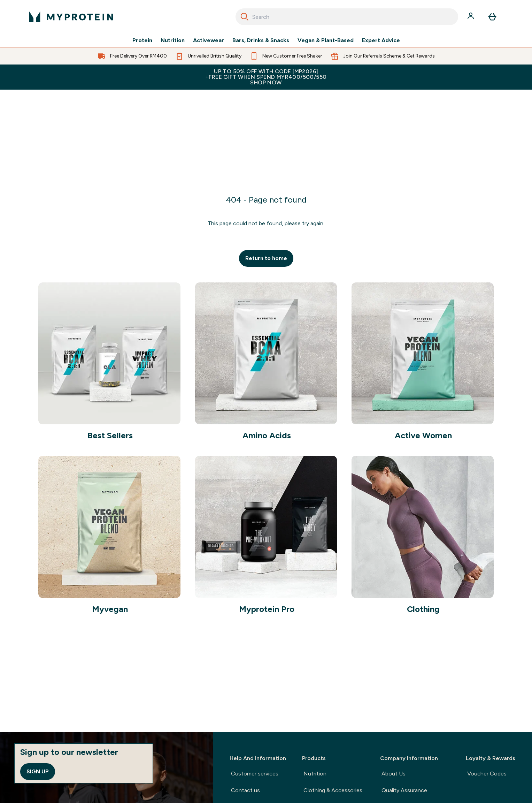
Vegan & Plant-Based (326, 40)
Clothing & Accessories (333, 790)
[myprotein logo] (71, 17)
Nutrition (173, 40)
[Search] (245, 17)
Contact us (245, 790)
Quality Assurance (404, 790)
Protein (142, 40)
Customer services (255, 774)
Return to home (266, 258)
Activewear (209, 40)
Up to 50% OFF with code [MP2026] (266, 77)
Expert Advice (381, 40)
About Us (394, 774)
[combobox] (347, 17)
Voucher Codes (487, 774)
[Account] (471, 17)
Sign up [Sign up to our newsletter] (38, 771)
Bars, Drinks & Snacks (261, 40)
